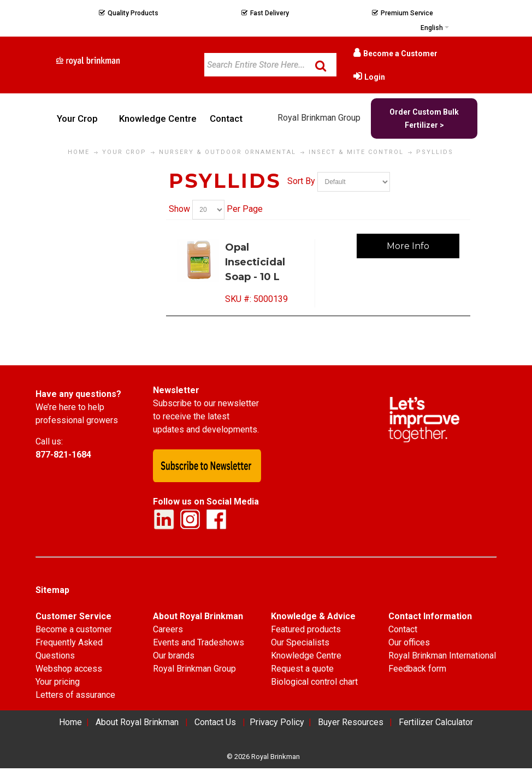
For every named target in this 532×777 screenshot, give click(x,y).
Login (375, 77)
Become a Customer (400, 54)
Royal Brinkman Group (319, 118)
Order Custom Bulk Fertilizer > (424, 118)
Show (179, 209)
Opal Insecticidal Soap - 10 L (255, 262)
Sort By (301, 181)
